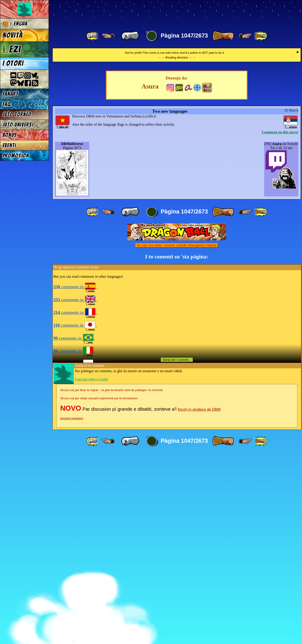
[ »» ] (260, 36)
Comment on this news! (280, 322)
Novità (13, 35)
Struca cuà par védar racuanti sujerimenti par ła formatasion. (99, 589)
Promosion (16, 156)
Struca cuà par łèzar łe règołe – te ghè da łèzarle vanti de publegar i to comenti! (112, 580)
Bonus (10, 135)
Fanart (10, 94)
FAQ (7, 104)
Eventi (9, 145)
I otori (13, 63)
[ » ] (223, 36)
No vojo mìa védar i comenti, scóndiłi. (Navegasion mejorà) (177, 436)
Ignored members (72, 609)
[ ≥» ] (245, 36)
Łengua (15, 24)
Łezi (12, 49)
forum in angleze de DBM (199, 600)
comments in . (75, 477)
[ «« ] (93, 36)
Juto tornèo (17, 114)
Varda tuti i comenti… (177, 550)
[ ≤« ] (108, 36)
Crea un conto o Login (91, 569)
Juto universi (18, 125)
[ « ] (130, 36)
